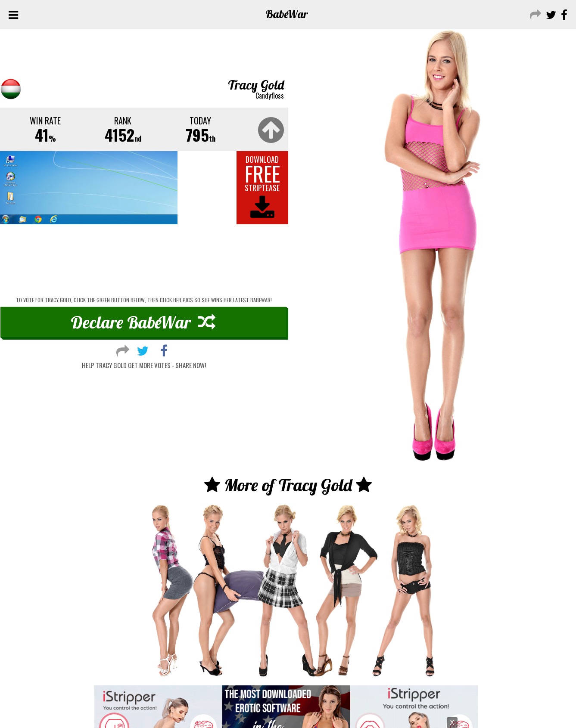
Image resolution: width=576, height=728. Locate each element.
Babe (287, 14)
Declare (143, 322)
